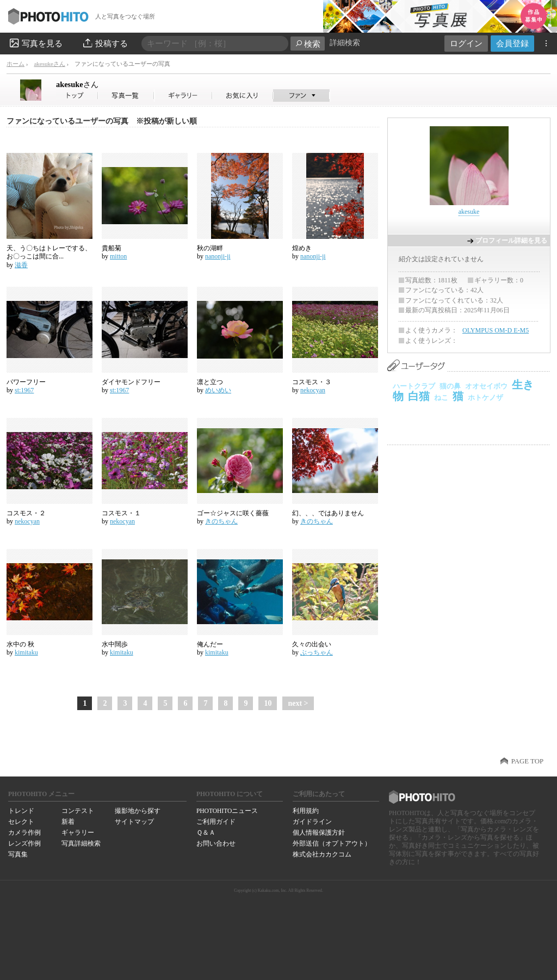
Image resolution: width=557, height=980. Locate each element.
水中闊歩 (115, 644)
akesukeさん (49, 64)
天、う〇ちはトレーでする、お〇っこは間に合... (49, 252)
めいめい (218, 390)
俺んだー (210, 644)
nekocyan (313, 390)
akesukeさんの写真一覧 (126, 95)
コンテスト (78, 811)
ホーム (16, 64)
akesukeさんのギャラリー (184, 95)
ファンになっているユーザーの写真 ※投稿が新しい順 (102, 121)
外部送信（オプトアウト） (332, 843)
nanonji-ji (218, 256)
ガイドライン (312, 822)
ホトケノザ (485, 397)
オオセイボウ (486, 386)
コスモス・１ (121, 513)
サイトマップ (134, 822)
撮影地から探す (138, 811)
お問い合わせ (216, 843)
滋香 (21, 265)
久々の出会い (312, 644)
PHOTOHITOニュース (227, 811)
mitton (118, 256)
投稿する (105, 43)
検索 (308, 44)
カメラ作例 (24, 833)
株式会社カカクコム (322, 854)
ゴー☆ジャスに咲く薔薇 (233, 513)
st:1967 (24, 390)
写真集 (18, 854)
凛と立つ (210, 382)
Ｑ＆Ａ (206, 833)
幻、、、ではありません (328, 513)
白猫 (419, 396)
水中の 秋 (20, 644)
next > (298, 703)
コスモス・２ (26, 513)
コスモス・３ (312, 382)
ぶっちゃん (317, 652)
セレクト (21, 822)
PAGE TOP (527, 761)
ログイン (466, 43)
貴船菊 (112, 248)
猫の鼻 (450, 386)
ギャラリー (78, 833)
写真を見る (35, 43)
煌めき (302, 248)
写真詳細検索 (81, 843)
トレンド (21, 811)
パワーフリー (26, 382)
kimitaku (26, 652)
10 (268, 703)
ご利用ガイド (216, 822)
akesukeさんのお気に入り (243, 95)
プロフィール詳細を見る (511, 241)
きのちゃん (221, 521)
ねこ (441, 397)
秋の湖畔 (210, 248)
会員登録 (512, 43)
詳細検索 (345, 43)
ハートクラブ (414, 386)
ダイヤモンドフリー (131, 382)
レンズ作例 (24, 843)
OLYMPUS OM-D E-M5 (496, 330)
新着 (68, 822)
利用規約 (306, 811)
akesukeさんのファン (302, 95)
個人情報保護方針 (319, 833)
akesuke (77, 84)
